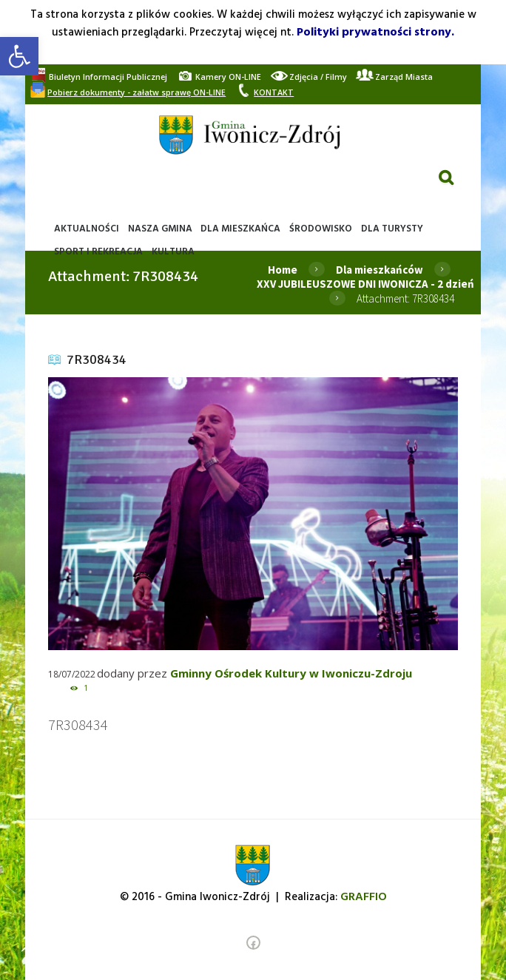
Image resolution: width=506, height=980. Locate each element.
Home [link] (283, 270)
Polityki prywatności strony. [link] (375, 33)
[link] (19, 56)
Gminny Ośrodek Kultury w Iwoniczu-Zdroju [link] (291, 673)
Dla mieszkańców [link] (379, 270)
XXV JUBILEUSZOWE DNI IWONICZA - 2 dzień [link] (365, 284)
